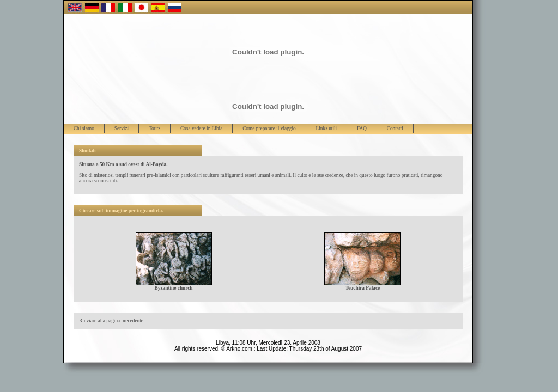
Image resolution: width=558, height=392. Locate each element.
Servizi (122, 128)
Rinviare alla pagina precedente (111, 321)
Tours (154, 128)
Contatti (395, 128)
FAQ (362, 128)
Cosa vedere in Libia (201, 128)
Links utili (327, 128)
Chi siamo (84, 128)
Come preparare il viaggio (269, 128)
